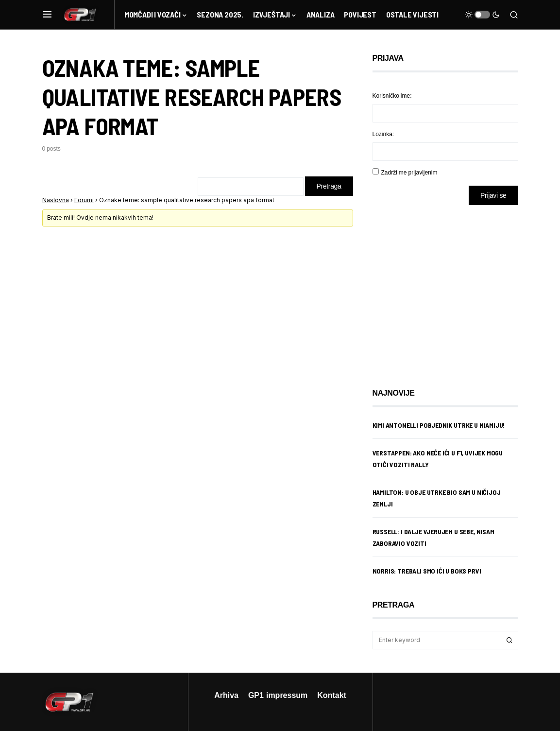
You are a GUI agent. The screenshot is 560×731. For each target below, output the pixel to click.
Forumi (84, 200)
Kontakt (332, 695)
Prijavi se (493, 195)
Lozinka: (383, 134)
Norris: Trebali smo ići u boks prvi (427, 571)
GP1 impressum (278, 695)
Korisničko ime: (392, 96)
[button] (47, 15)
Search (509, 640)
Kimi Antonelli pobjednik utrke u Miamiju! (439, 425)
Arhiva (226, 695)
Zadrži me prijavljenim (409, 172)
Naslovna (56, 200)
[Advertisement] (450, 289)
